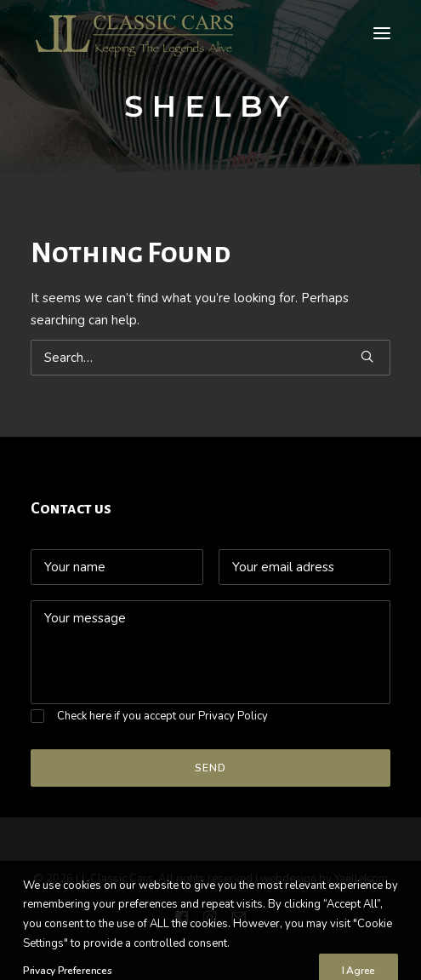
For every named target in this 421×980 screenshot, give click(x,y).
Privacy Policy (233, 716)
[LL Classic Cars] (141, 33)
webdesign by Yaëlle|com (324, 879)
